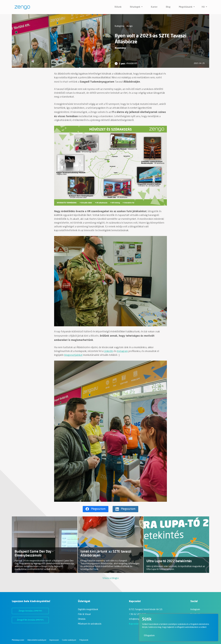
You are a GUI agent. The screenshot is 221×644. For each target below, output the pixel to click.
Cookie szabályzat (69, 640)
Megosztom (98, 509)
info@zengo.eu (136, 619)
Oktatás (82, 619)
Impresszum (54, 640)
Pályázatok (84, 640)
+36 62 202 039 (137, 614)
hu (204, 7)
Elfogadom (149, 636)
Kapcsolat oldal (136, 624)
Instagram (122, 351)
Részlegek (135, 7)
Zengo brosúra (30, 611)
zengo (130, 26)
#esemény (120, 48)
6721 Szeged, (146, 610)
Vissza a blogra (111, 578)
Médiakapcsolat (18, 640)
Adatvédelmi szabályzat (37, 640)
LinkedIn (109, 351)
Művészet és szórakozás (90, 624)
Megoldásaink (186, 7)
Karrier (154, 7)
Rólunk (118, 7)
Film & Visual (84, 614)
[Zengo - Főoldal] (21, 7)
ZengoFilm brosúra (30, 620)
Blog (168, 7)
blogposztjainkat (73, 355)
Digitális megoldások (88, 610)
